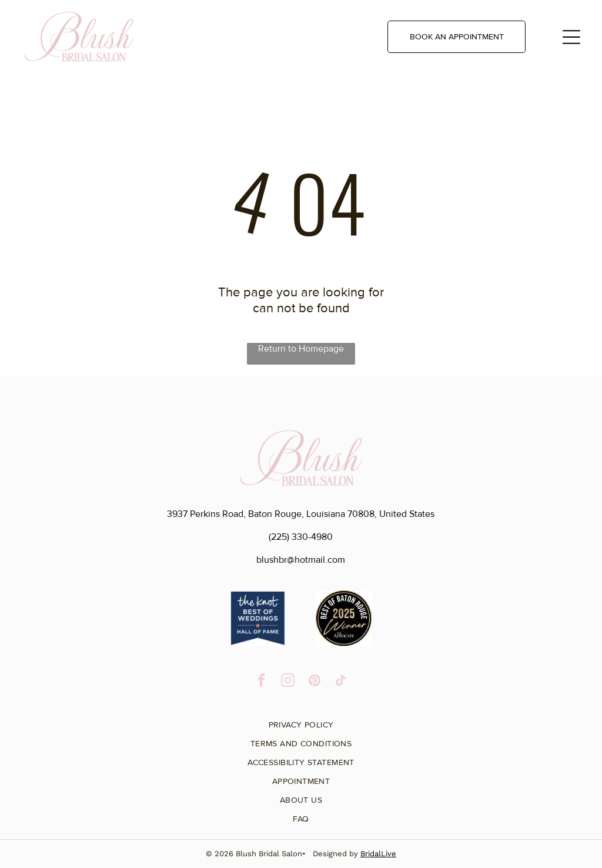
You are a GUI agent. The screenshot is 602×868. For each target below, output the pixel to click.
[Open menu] (571, 37)
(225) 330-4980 (301, 537)
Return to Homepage (301, 349)
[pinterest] (314, 682)
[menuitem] (301, 720)
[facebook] (261, 682)
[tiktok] (341, 682)
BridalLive (378, 854)
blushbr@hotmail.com (301, 560)
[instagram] (288, 682)
